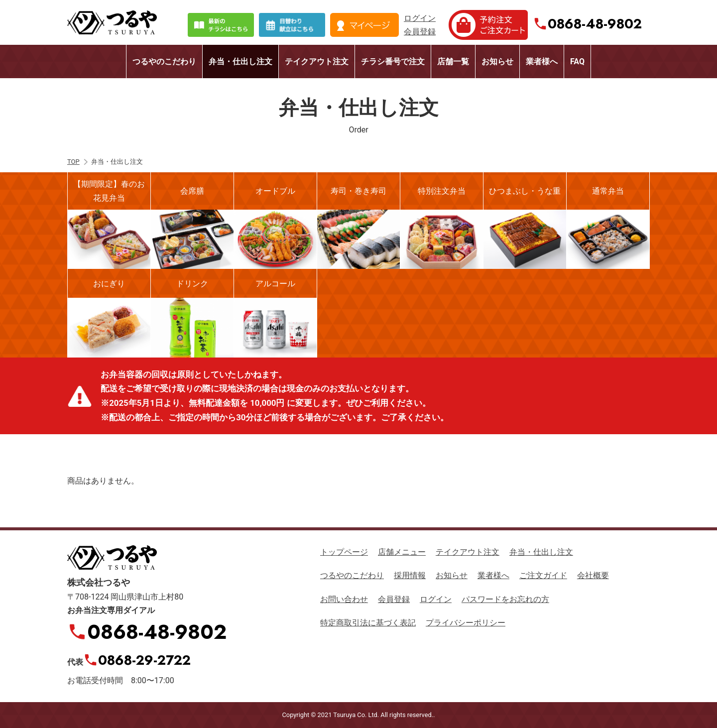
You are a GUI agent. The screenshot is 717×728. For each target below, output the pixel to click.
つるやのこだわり (164, 61)
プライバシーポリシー (466, 623)
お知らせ (497, 61)
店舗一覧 (453, 61)
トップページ (344, 552)
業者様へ (542, 61)
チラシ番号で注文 (393, 61)
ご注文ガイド (543, 575)
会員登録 (420, 32)
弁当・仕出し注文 (240, 61)
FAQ (577, 61)
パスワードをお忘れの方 (505, 599)
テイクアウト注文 (317, 61)
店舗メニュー (402, 552)
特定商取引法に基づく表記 (368, 623)
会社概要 (593, 575)
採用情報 (410, 575)
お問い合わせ (344, 599)
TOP (73, 162)
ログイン (420, 18)
